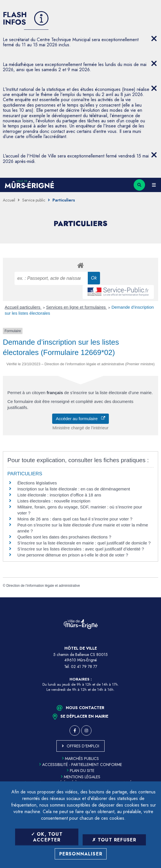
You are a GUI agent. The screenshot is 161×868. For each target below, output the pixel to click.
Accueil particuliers (23, 307)
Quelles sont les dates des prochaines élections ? (64, 537)
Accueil (9, 200)
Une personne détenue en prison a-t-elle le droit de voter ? (73, 555)
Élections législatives (37, 483)
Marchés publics (80, 759)
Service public (34, 200)
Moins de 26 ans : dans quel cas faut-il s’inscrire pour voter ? (75, 519)
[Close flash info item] (154, 39)
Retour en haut (152, 597)
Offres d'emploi (83, 746)
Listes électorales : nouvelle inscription (54, 501)
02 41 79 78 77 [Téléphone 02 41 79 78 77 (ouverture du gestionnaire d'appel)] (84, 667)
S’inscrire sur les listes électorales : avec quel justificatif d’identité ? (81, 549)
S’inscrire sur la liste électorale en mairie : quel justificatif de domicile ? (84, 543)
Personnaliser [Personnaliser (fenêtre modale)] (81, 854)
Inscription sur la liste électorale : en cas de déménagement (74, 489)
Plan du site (81, 771)
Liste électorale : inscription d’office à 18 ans (59, 495)
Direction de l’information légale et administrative (43, 586)
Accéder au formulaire (80, 419)
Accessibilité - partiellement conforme (81, 765)
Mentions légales (81, 777)
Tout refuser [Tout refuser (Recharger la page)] (114, 840)
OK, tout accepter (47, 837)
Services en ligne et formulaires (77, 307)
